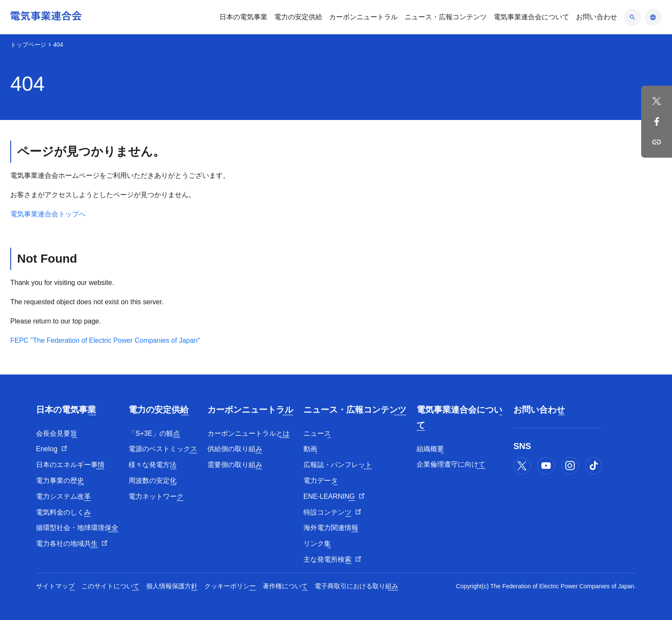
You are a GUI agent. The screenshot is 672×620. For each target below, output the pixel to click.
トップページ (28, 45)
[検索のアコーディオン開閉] (633, 17)
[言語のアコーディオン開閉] (653, 17)
